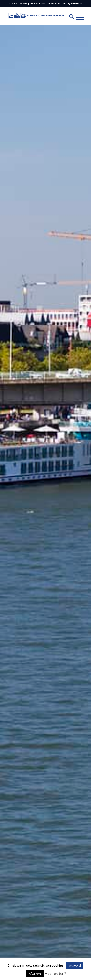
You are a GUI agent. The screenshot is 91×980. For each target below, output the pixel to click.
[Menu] (78, 17)
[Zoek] (69, 17)
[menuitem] (69, 17)
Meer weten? (55, 973)
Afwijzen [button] (35, 974)
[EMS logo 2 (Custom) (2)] (38, 16)
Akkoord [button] (75, 965)
